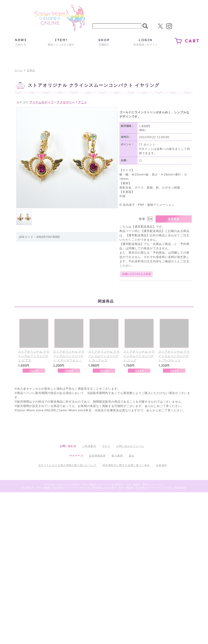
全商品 (31, 70)
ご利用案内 (89, 446)
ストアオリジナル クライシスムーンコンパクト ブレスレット (174, 356)
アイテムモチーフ (41, 102)
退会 (132, 456)
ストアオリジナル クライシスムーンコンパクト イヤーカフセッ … (69, 356)
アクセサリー (66, 102)
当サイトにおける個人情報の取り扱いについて (67, 465)
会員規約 (162, 465)
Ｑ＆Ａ (106, 446)
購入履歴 (117, 456)
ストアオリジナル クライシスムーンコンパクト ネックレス (104, 356)
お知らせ (21, 42)
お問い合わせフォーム (130, 446)
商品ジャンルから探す (61, 42)
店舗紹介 (104, 42)
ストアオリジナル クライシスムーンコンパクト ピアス (34, 356)
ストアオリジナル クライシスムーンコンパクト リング (139, 356)
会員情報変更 (97, 456)
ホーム (18, 70)
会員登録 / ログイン (146, 42)
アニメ (82, 102)
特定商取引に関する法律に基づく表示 (126, 465)
